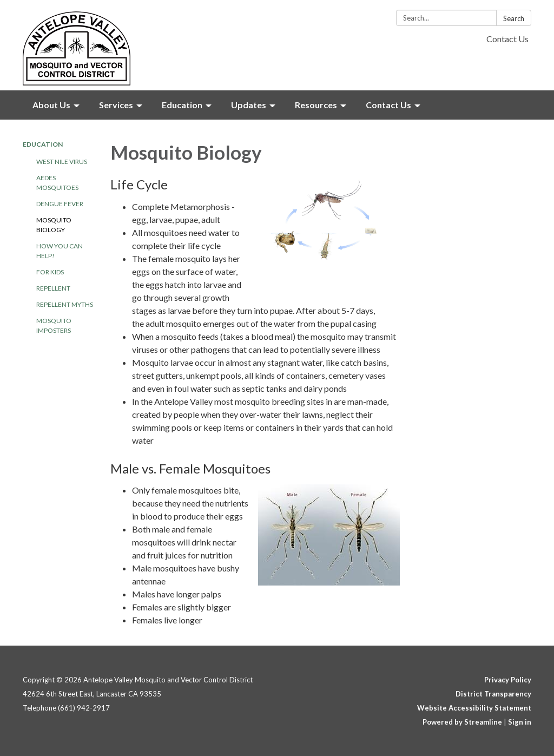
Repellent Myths (65, 304)
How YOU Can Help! (60, 251)
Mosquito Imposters (54, 326)
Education (43, 144)
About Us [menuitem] (51, 105)
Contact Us (507, 39)
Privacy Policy (508, 680)
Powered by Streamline (462, 722)
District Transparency (493, 694)
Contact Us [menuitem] (388, 105)
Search (514, 18)
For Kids (50, 272)
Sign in (520, 722)
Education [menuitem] (182, 105)
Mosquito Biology (54, 225)
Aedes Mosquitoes (57, 183)
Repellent (53, 288)
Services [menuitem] (116, 105)
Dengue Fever (60, 204)
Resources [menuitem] (316, 105)
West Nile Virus (62, 162)
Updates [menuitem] (249, 105)
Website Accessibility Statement (474, 708)
